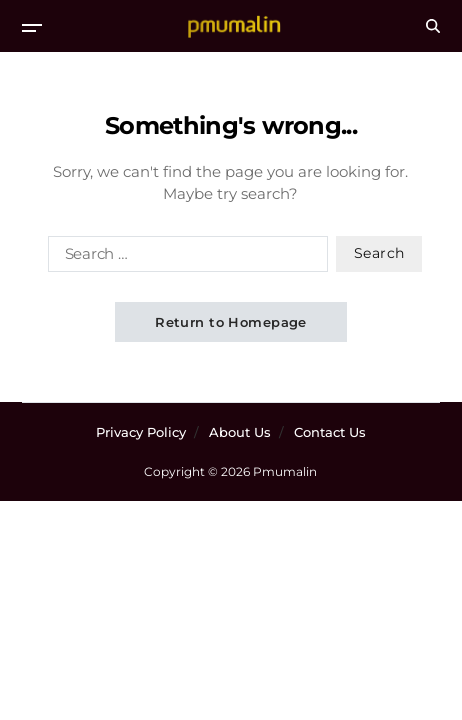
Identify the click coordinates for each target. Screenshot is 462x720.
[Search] (433, 26)
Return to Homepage (231, 322)
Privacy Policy (141, 432)
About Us (240, 432)
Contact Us (330, 432)
